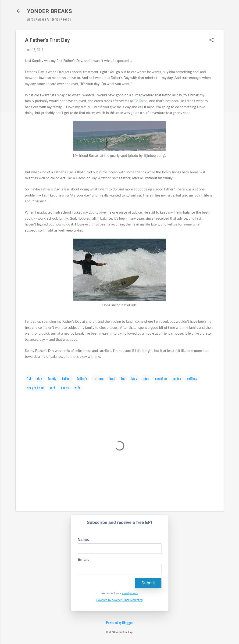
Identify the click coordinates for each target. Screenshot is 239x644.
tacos (65, 388)
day (39, 378)
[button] (211, 40)
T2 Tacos (141, 101)
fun (123, 378)
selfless (192, 378)
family (52, 378)
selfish (177, 378)
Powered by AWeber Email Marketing (119, 600)
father (66, 378)
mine (146, 378)
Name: (84, 539)
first (112, 378)
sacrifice (161, 378)
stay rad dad (35, 388)
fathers (98, 378)
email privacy (130, 593)
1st (29, 378)
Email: (83, 560)
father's (82, 378)
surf (52, 388)
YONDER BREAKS (49, 11)
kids (134, 378)
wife (78, 388)
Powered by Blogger (119, 623)
